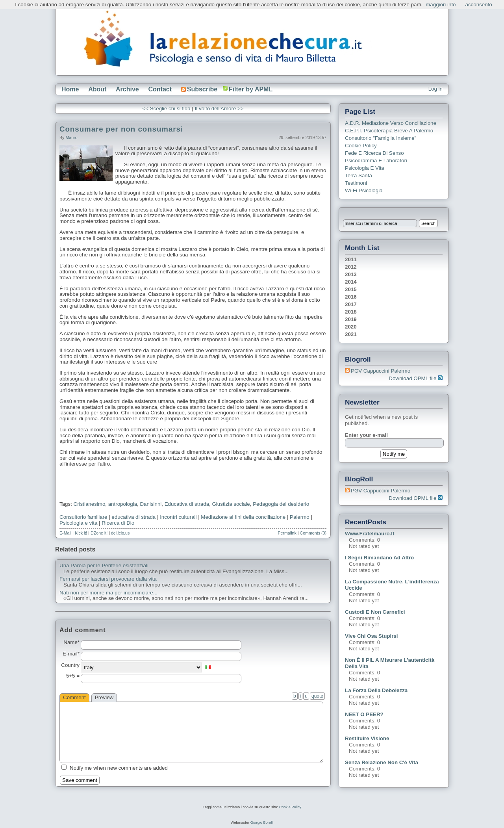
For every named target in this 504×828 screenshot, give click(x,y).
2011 (351, 259)
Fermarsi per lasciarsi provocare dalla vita (108, 579)
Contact (160, 89)
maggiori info (441, 5)
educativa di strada (133, 517)
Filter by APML (251, 89)
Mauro (71, 137)
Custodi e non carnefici (375, 612)
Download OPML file (416, 378)
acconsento (479, 5)
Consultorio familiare (83, 517)
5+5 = (73, 676)
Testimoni (356, 183)
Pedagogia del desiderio (281, 504)
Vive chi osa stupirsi (372, 636)
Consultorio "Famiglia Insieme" (381, 138)
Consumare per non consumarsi (121, 129)
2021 (351, 334)
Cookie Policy (361, 146)
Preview (104, 697)
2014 (351, 282)
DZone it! (99, 533)
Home (70, 89)
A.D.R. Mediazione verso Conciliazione (391, 123)
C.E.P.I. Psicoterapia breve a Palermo (389, 131)
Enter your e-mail (366, 435)
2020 (351, 327)
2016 (351, 297)
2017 (351, 304)
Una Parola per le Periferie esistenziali (104, 566)
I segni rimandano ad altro (379, 558)
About (97, 89)
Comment (74, 697)
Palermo (300, 517)
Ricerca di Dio (118, 523)
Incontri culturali (178, 517)
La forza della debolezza (376, 690)
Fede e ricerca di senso (374, 153)
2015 (351, 289)
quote (317, 696)
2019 (351, 319)
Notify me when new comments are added (119, 768)
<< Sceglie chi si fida (166, 109)
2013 (351, 274)
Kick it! (81, 533)
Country (70, 665)
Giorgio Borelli (262, 822)
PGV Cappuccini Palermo (381, 371)
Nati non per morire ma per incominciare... (108, 593)
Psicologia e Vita (365, 168)
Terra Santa (359, 175)
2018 (351, 312)
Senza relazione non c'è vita (382, 762)
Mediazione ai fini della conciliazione (243, 517)
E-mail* (71, 654)
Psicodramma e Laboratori (376, 161)
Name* (71, 642)
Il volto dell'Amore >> (219, 109)
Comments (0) (313, 533)
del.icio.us (120, 533)
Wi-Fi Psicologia (364, 190)
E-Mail (65, 533)
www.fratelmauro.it (370, 534)
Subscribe (199, 89)
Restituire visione (367, 738)
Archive (127, 89)
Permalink (287, 533)
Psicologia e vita (78, 523)
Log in (435, 89)
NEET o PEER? (364, 714)
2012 (351, 267)
